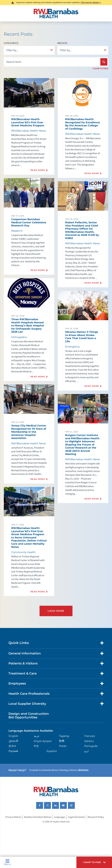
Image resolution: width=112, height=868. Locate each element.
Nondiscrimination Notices (38, 817)
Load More (56, 611)
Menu (7, 862)
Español (52, 751)
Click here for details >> (91, 2)
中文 (36, 746)
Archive (62, 43)
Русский (13, 751)
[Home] (56, 13)
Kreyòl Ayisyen (43, 741)
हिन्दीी (62, 741)
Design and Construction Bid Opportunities (29, 715)
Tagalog (64, 736)
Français (90, 736)
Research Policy (96, 817)
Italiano (89, 741)
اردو (86, 751)
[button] (94, 862)
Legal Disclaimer (77, 817)
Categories (11, 43)
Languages (60, 817)
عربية (37, 736)
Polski (63, 746)
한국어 (12, 746)
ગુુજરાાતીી (13, 741)
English (13, 736)
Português (91, 746)
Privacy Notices (13, 817)
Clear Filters (100, 68)
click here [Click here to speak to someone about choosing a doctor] (83, 770)
